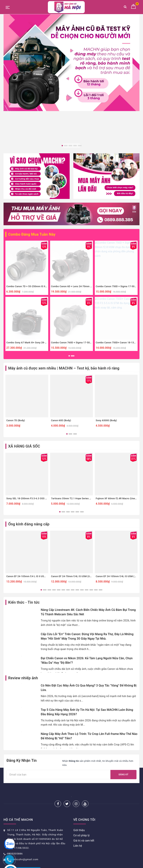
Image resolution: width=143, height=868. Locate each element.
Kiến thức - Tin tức (24, 534)
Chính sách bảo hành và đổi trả (22, 831)
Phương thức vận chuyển (18, 836)
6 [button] (82, 444)
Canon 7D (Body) (16, 353)
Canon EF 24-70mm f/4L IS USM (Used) (73, 509)
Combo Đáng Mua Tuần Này (32, 166)
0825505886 (15, 786)
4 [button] (75, 146)
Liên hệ (78, 778)
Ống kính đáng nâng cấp (29, 456)
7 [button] (68, 522)
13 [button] (96, 522)
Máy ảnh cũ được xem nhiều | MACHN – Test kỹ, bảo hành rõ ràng (64, 300)
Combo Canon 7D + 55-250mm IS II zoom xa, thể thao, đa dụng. (41, 218)
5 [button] (80, 146)
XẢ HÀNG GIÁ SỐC (24, 378)
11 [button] (87, 522)
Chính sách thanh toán (17, 841)
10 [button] (82, 522)
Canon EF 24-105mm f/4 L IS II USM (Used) (30, 509)
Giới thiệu (79, 762)
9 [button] (77, 522)
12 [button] (91, 522)
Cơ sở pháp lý (81, 768)
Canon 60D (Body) (61, 353)
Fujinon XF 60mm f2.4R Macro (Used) (116, 431)
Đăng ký (123, 707)
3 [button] (70, 146)
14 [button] (101, 522)
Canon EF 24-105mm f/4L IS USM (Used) (118, 509)
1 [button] (62, 146)
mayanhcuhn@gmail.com (23, 792)
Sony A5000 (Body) (106, 353)
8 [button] (73, 522)
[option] (71, 63)
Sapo (103, 864)
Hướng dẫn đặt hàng (16, 826)
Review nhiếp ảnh (23, 610)
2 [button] (66, 146)
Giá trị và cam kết (84, 773)
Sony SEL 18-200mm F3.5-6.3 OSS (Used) (29, 431)
